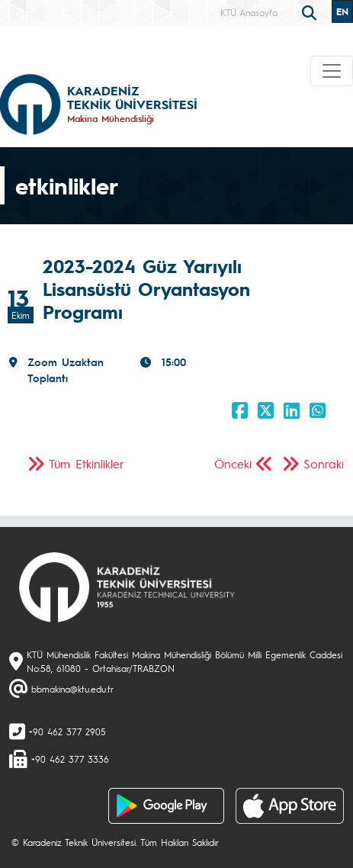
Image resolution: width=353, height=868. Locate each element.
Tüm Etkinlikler (87, 463)
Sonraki (324, 463)
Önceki (233, 463)
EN (342, 11)
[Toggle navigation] (332, 71)
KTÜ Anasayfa (249, 12)
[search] (311, 11)
